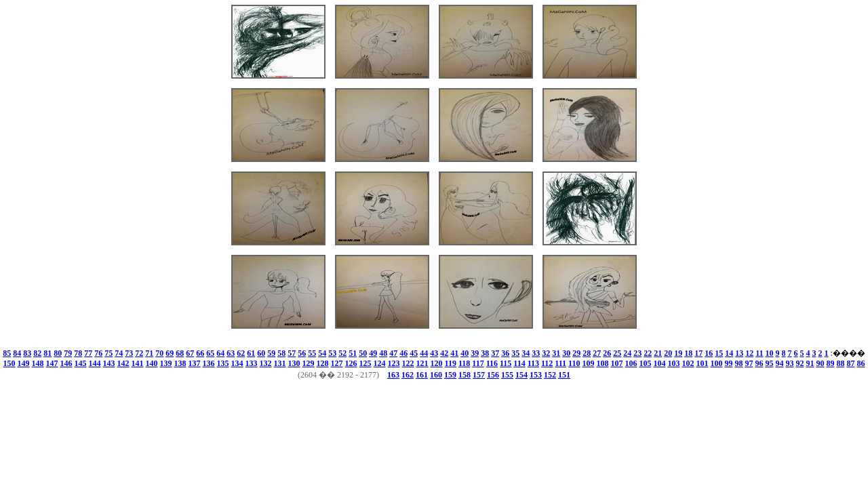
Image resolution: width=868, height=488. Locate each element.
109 (588, 363)
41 (454, 353)
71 (149, 353)
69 (170, 353)
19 (678, 353)
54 (322, 353)
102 (688, 363)
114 (519, 363)
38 (485, 353)
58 (281, 353)
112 (547, 363)
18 (688, 353)
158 (465, 375)
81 (47, 353)
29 (576, 353)
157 (479, 375)
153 (536, 375)
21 (658, 353)
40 (465, 353)
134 (237, 363)
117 (478, 363)
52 (342, 353)
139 (166, 363)
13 (739, 353)
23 (637, 353)
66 (200, 353)
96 (759, 363)
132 (266, 363)
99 (728, 363)
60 (261, 353)
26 (607, 353)
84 (17, 353)
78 (78, 353)
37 (495, 353)
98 (738, 363)
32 (546, 353)
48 (383, 353)
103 (673, 363)
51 (353, 353)
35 (515, 353)
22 (648, 353)
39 (475, 353)
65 (210, 353)
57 (292, 353)
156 (493, 375)
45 (414, 353)
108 (602, 363)
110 (574, 363)
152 (550, 375)
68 (180, 353)
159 (450, 375)
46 (403, 353)
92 (800, 363)
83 (27, 353)
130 (294, 363)
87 (850, 363)
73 (129, 353)
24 (627, 353)
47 (393, 353)
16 (709, 353)
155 (507, 375)
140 (152, 363)
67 (190, 353)
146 (66, 363)
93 (789, 363)
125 (366, 363)
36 (505, 353)
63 (231, 353)
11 (759, 353)
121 (422, 363)
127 (337, 363)
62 (241, 353)
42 (444, 353)
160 (436, 375)
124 (380, 363)
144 (95, 363)
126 (351, 363)
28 (587, 353)
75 (108, 353)
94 (779, 363)
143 (109, 363)
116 (492, 363)
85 (7, 353)
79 (68, 353)
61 (251, 353)
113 (533, 363)
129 (309, 363)
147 (52, 363)
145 (81, 363)
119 (451, 363)
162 (408, 375)
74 (119, 353)
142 (123, 363)
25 (617, 353)
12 (749, 353)
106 (631, 363)
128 (323, 363)
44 (424, 353)
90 (820, 363)
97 (749, 363)
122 (408, 363)
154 (521, 375)
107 (616, 363)
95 (769, 363)
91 (810, 363)
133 (252, 363)
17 (698, 353)
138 (180, 363)
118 (464, 363)
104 (659, 363)
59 (271, 353)
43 (434, 353)
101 (702, 363)
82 (37, 353)
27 (597, 353)
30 (566, 353)
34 (526, 353)
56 (302, 353)
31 (556, 353)
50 (363, 353)
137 (195, 363)
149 (24, 363)
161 (422, 375)
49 (373, 353)
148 (38, 363)
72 (139, 353)
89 (830, 363)
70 (159, 353)
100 (716, 363)
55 (312, 353)
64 (220, 353)
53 (332, 353)
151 (564, 375)
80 (58, 353)
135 (223, 363)
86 (861, 363)
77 (88, 353)
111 (560, 363)
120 (437, 363)
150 (9, 363)
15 (719, 353)
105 (645, 363)
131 (280, 363)
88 (840, 363)
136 (209, 363)
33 (536, 353)
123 (394, 363)
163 (393, 375)
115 (506, 363)
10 (770, 353)
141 (138, 363)
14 (729, 353)
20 (668, 353)
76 (98, 353)
